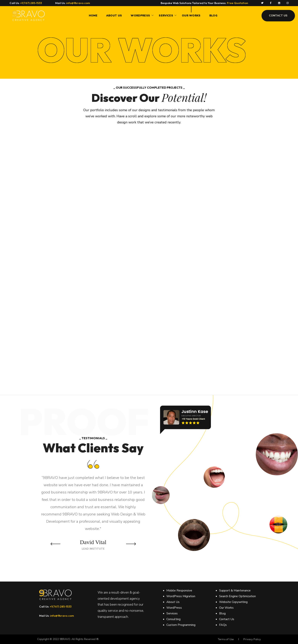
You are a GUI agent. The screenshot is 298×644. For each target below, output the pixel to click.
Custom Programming (181, 625)
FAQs (223, 625)
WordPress (174, 608)
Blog (222, 613)
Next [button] (131, 544)
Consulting (173, 619)
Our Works (226, 608)
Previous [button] (55, 544)
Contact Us (227, 619)
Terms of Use (226, 639)
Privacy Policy (252, 639)
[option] (93, 505)
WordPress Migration (181, 596)
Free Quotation (237, 3)
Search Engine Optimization (237, 596)
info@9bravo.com (78, 3)
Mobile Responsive (179, 591)
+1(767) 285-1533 (31, 3)
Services (172, 613)
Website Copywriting (233, 602)
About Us (173, 602)
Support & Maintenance (235, 591)
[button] (278, 16)
